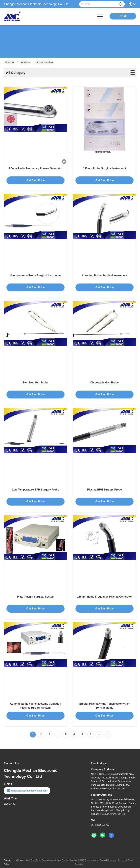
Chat (123, 16)
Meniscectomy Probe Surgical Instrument (35, 275)
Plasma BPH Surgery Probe (105, 490)
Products (25, 62)
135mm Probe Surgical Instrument (105, 168)
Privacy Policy (7, 862)
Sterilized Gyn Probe (35, 383)
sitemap (19, 860)
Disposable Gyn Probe (105, 383)
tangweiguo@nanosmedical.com (27, 791)
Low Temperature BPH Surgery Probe (35, 490)
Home (10, 62)
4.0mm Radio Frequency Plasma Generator (35, 168)
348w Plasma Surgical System (35, 597)
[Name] (121, 4)
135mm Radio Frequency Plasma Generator (105, 597)
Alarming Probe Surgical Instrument (105, 275)
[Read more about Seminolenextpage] (99, 735)
